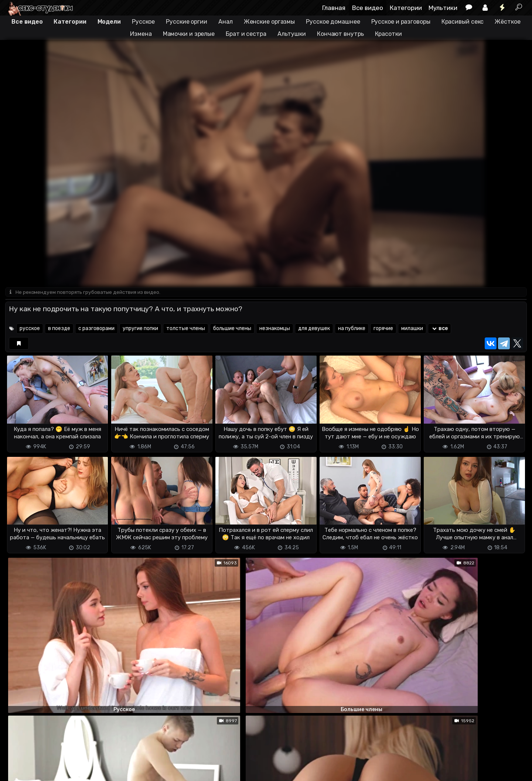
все (439, 329)
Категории (406, 8)
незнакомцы (275, 329)
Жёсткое (507, 22)
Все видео (368, 8)
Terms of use (43, 771)
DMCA (17, 771)
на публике (352, 329)
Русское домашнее (333, 22)
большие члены (232, 329)
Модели (109, 22)
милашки (412, 329)
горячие (383, 329)
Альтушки (292, 34)
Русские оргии (187, 22)
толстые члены (186, 329)
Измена (141, 34)
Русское (143, 22)
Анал (226, 22)
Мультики (443, 8)
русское (30, 329)
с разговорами (96, 329)
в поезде (59, 329)
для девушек (314, 329)
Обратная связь (82, 771)
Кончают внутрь (340, 34)
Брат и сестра (246, 34)
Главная (334, 8)
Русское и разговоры (401, 22)
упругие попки (140, 329)
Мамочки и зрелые (189, 34)
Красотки (388, 34)
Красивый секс (463, 22)
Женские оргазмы (270, 22)
